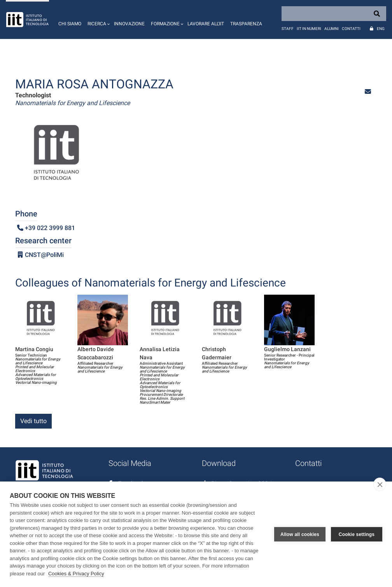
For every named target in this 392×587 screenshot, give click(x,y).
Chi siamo (70, 24)
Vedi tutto (33, 421)
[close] (380, 484)
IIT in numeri (309, 29)
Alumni (332, 29)
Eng (381, 29)
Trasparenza (246, 24)
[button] (98, 19)
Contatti (351, 29)
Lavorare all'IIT (206, 24)
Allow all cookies (300, 534)
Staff (288, 29)
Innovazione (129, 24)
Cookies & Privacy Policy (76, 574)
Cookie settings (357, 534)
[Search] (334, 14)
